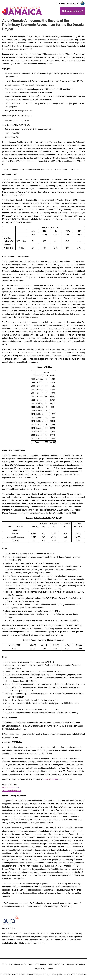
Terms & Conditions (56, 964)
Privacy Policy (39, 969)
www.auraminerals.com (54, 779)
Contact (50, 969)
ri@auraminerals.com (11, 787)
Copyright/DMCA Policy (76, 964)
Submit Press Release (37, 964)
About (4, 964)
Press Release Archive (18, 964)
